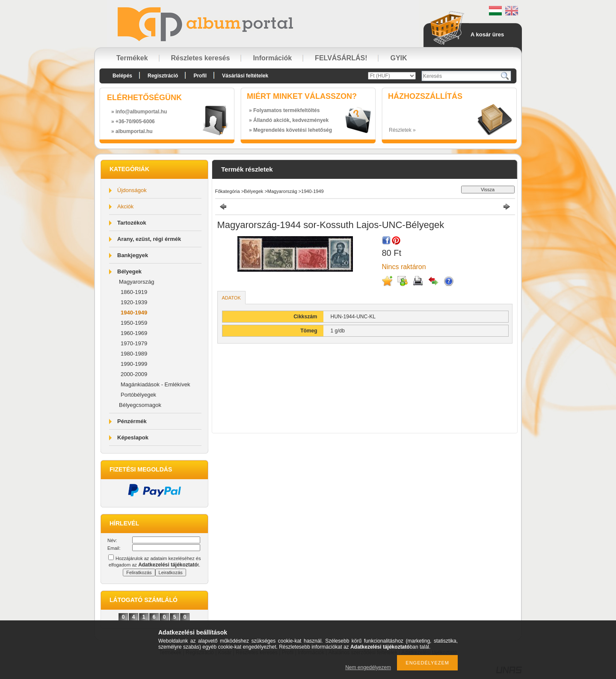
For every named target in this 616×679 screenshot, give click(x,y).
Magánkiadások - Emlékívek (155, 384)
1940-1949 (134, 313)
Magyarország (136, 282)
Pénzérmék (132, 421)
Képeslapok (133, 437)
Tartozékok (132, 223)
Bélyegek (129, 271)
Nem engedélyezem (368, 667)
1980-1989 (134, 354)
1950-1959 (134, 323)
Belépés (122, 76)
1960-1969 (134, 333)
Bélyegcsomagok (140, 405)
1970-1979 (134, 343)
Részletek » (402, 130)
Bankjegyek (133, 255)
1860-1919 (134, 292)
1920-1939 (134, 302)
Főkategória (228, 191)
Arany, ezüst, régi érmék (149, 239)
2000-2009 (134, 374)
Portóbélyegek (138, 395)
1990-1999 (134, 364)
